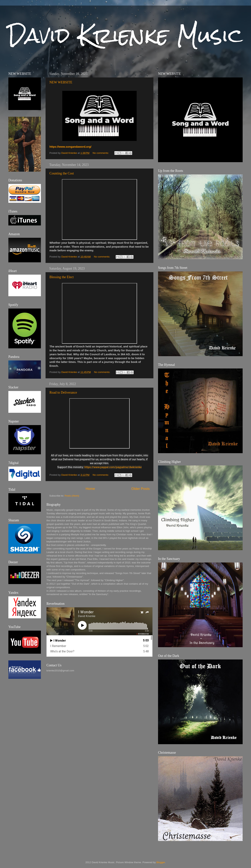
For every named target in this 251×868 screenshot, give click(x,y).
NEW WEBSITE (61, 82)
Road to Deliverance (63, 392)
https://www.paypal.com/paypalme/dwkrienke (113, 467)
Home (90, 489)
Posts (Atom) (72, 496)
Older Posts (140, 489)
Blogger (161, 862)
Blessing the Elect (62, 277)
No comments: (101, 153)
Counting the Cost (62, 173)
